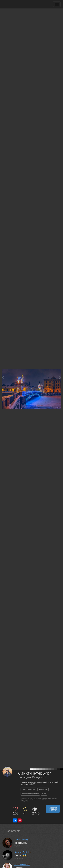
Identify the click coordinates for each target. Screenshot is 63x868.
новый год (43, 789)
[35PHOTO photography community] (16, 4)
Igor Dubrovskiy (21, 840)
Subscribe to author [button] (53, 809)
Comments (14, 831)
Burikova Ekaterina (23, 852)
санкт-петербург (29, 789)
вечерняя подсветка (30, 794)
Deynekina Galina (22, 865)
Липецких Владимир (32, 778)
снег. (44, 794)
